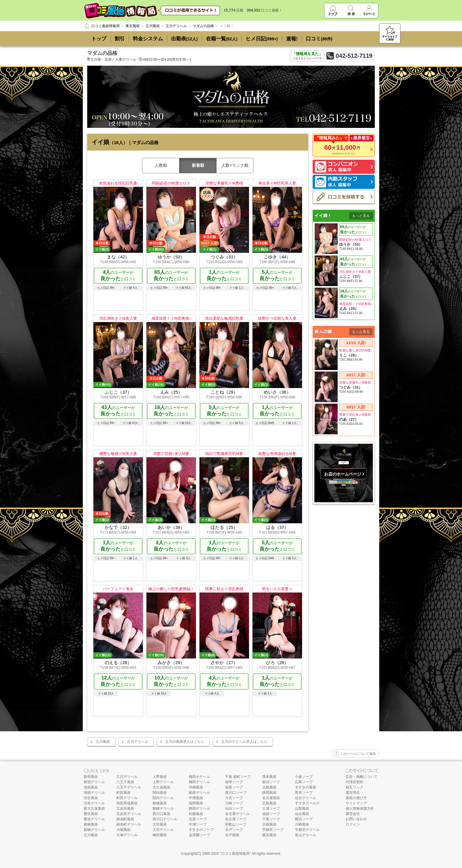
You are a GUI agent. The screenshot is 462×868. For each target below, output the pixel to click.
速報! (292, 39)
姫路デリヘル (199, 793)
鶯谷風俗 (91, 814)
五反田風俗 (125, 808)
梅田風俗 (160, 835)
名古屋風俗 (271, 798)
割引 (120, 39)
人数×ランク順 (235, 165)
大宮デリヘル (163, 830)
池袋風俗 (91, 787)
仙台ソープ (234, 808)
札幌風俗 (196, 814)
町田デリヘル (127, 798)
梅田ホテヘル (199, 777)
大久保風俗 (161, 787)
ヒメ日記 (262, 39)
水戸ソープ (234, 830)
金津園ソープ (199, 835)
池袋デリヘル (94, 793)
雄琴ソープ (234, 782)
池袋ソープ (271, 814)
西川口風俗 (161, 814)
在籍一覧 (222, 39)
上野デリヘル (163, 782)
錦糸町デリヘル (129, 824)
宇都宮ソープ (273, 830)
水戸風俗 (232, 835)
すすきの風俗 (306, 787)
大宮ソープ (234, 798)
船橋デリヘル (163, 808)
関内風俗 (160, 793)
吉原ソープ (198, 819)
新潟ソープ (271, 782)
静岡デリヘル (199, 808)
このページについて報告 (355, 754)
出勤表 (184, 39)
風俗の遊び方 (356, 798)
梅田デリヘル (199, 782)
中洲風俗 (196, 798)
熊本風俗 (269, 777)
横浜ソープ (304, 819)
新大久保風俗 (94, 808)
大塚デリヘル (127, 835)
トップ (99, 39)
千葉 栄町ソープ (238, 777)
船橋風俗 (160, 803)
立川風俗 (103, 742)
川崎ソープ (234, 803)
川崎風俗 (302, 824)
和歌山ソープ (236, 824)
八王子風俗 (125, 782)
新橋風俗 (91, 824)
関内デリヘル (163, 798)
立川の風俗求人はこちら (185, 742)
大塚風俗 (123, 830)
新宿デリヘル (94, 782)
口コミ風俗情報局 (235, 854)
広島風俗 (269, 803)
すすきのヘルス (307, 803)
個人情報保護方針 (360, 808)
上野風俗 (160, 777)
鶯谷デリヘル (94, 819)
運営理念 (353, 793)
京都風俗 (269, 824)
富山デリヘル (306, 835)
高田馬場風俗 (127, 803)
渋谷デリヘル (94, 803)
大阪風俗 (269, 787)
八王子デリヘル (129, 787)
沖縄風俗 (196, 787)
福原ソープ (234, 787)
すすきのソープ (201, 830)
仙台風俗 (302, 814)
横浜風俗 (269, 835)
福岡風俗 (196, 803)
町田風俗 (123, 793)
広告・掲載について (362, 777)
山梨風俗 (302, 808)
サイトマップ (356, 803)
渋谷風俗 (91, 798)
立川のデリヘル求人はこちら (244, 742)
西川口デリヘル (165, 819)
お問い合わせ (356, 819)
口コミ (319, 39)
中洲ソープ (198, 824)
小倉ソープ (304, 777)
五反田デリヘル (129, 814)
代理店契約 (354, 782)
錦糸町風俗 (125, 819)
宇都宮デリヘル (307, 830)
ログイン (353, 824)
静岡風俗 (269, 793)
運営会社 (353, 814)
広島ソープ (304, 782)
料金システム (148, 39)
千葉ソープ (271, 819)
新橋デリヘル (94, 830)
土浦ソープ (271, 808)
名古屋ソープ (236, 819)
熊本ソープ (304, 793)
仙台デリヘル (306, 798)
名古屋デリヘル (237, 814)
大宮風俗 (160, 824)
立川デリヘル (138, 742)
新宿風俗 (91, 777)
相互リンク (354, 787)
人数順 (161, 165)
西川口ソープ (236, 793)
